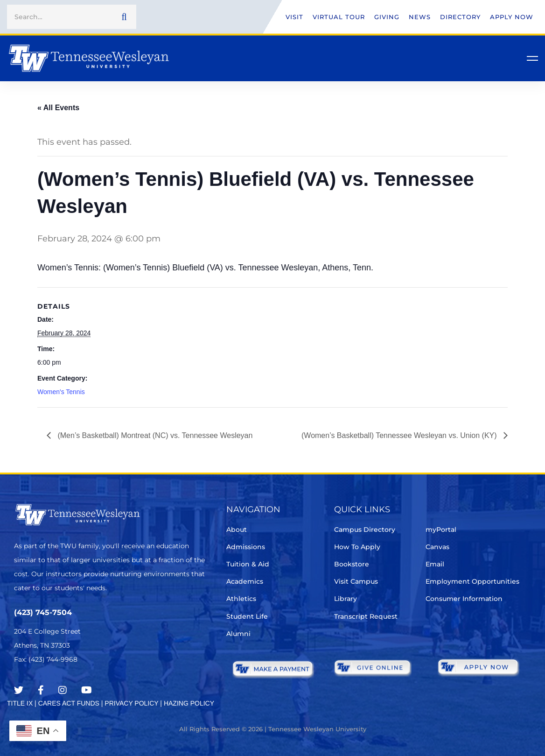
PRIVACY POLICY (131, 703)
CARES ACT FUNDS (69, 703)
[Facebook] (41, 690)
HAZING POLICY (189, 703)
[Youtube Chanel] (87, 690)
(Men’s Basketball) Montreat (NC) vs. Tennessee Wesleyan (154, 435)
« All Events (58, 108)
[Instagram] (63, 690)
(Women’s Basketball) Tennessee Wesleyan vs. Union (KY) (400, 435)
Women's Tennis (61, 392)
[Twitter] (19, 690)
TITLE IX (20, 703)
